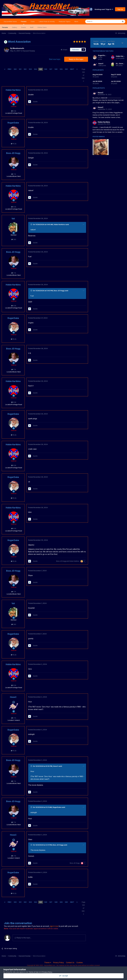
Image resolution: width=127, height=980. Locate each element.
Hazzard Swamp (29, 51)
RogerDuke (13, 123)
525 (41, 69)
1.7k (14, 174)
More (76, 21)
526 (46, 69)
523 (30, 69)
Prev (10, 69)
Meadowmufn (18, 48)
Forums (24, 23)
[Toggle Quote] (32, 224)
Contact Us (70, 962)
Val (13, 219)
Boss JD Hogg (13, 153)
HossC (13, 697)
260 (14, 239)
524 (35, 69)
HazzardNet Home (10, 21)
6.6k (14, 111)
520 (15, 69)
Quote (35, 101)
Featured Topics (65, 21)
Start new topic (55, 59)
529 (61, 69)
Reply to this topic (76, 59)
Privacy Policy (59, 962)
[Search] (97, 21)
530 (66, 69)
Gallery (15, 27)
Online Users (42, 27)
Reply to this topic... (23, 938)
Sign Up (120, 9)
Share (64, 50)
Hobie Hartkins (13, 90)
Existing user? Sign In (104, 9)
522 (25, 69)
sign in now (54, 926)
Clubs (33, 21)
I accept (64, 976)
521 (20, 69)
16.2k (14, 144)
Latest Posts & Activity (47, 21)
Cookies (80, 962)
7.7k (14, 718)
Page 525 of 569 (84, 75)
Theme (48, 962)
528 (56, 69)
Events (24, 27)
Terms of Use (34, 972)
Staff (32, 27)
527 (51, 69)
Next (72, 69)
